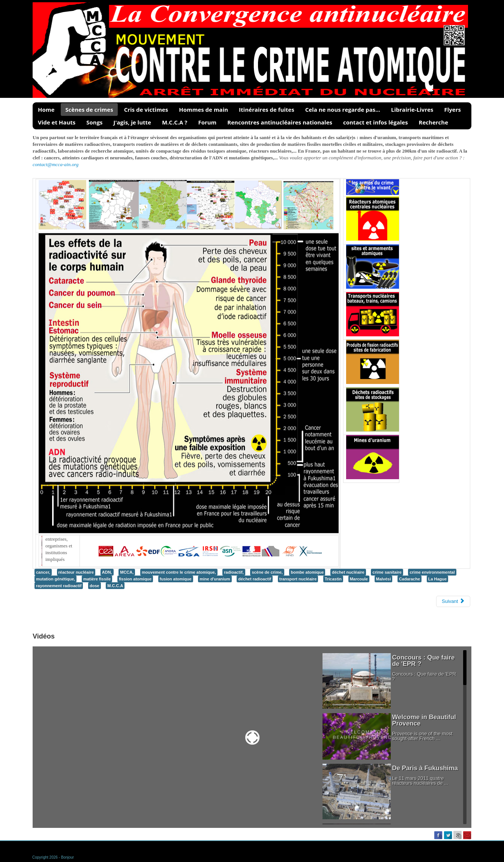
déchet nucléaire (348, 572)
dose (94, 586)
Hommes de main (203, 109)
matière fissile (97, 579)
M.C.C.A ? (175, 122)
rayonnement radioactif (59, 586)
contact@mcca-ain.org (55, 164)
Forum (207, 122)
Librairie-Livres (412, 109)
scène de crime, (267, 572)
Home (46, 109)
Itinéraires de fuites (267, 109)
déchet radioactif (255, 579)
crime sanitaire (387, 572)
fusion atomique (176, 579)
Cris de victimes (146, 109)
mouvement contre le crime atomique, (179, 572)
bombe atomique (307, 572)
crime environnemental (432, 572)
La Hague (437, 579)
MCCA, (127, 572)
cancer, (43, 572)
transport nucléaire (298, 579)
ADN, (107, 572)
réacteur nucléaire (76, 572)
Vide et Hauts (57, 122)
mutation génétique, (55, 579)
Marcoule (359, 579)
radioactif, (234, 572)
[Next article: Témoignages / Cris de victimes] (453, 601)
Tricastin (333, 579)
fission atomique (135, 579)
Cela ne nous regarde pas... (343, 109)
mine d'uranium (215, 579)
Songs (94, 122)
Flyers (453, 109)
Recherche (433, 122)
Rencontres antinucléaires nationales (280, 122)
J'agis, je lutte (132, 122)
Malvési (384, 579)
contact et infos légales (376, 122)
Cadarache (409, 579)
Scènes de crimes (89, 109)
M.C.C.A (115, 586)
